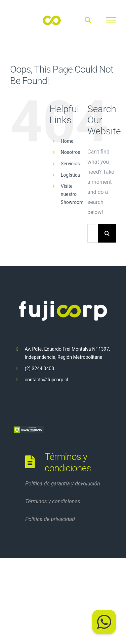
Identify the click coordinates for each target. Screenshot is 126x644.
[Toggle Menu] (111, 20)
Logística (70, 175)
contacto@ (36, 380)
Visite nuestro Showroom (72, 194)
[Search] (107, 233)
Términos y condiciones (53, 501)
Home (67, 141)
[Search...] (93, 233)
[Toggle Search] (88, 20)
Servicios (70, 164)
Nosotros (71, 152)
